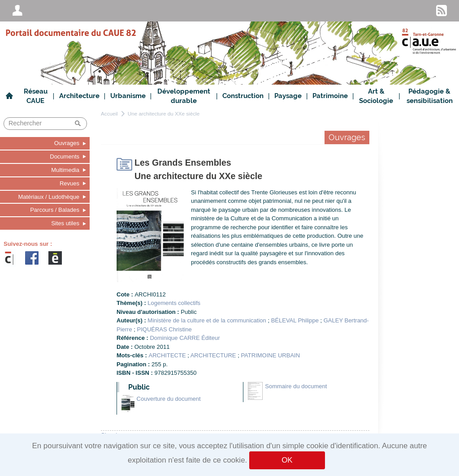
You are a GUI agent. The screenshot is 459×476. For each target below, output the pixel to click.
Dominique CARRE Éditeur (185, 338)
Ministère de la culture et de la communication (207, 320)
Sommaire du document (296, 386)
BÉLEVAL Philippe (295, 320)
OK (287, 460)
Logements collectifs (174, 303)
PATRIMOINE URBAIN (270, 355)
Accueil (109, 114)
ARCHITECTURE (213, 355)
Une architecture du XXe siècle (164, 114)
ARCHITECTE (167, 355)
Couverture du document (169, 399)
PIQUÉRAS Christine (165, 329)
